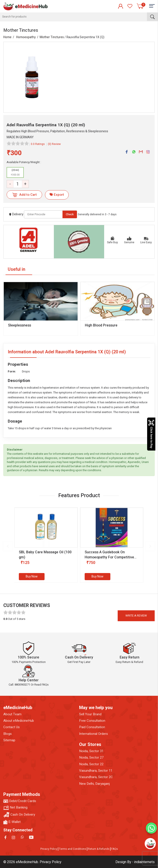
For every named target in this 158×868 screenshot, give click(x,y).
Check (70, 214)
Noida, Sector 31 (91, 751)
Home (7, 37)
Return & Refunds (99, 849)
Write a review (136, 616)
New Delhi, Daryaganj (94, 784)
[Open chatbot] (150, 843)
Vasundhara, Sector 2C (96, 777)
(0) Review (54, 144)
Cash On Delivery (19, 815)
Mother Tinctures (52, 37)
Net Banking (15, 808)
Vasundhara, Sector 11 (96, 771)
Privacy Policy (49, 849)
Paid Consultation (92, 727)
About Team (12, 714)
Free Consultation (92, 721)
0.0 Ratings (38, 144)
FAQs (115, 849)
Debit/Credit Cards (20, 801)
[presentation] (8, 546)
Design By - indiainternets (135, 862)
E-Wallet (12, 822)
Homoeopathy (26, 37)
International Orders (94, 734)
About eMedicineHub (19, 721)
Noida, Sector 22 (91, 764)
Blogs (8, 734)
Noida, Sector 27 (91, 758)
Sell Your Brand (90, 714)
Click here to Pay (151, 434)
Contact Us (12, 727)
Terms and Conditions (73, 849)
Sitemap (9, 740)
